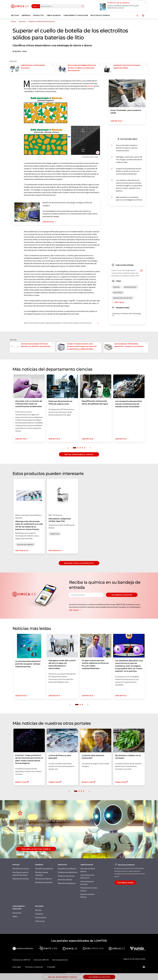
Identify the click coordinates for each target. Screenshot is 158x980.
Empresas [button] (26, 15)
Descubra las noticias (21, 869)
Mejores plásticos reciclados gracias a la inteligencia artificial (129, 198)
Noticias (38, 910)
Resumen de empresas (44, 882)
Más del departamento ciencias (79, 454)
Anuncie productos (65, 880)
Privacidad (51, 967)
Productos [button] (39, 15)
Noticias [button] (15, 15)
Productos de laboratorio (68, 872)
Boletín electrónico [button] (100, 15)
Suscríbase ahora (125, 883)
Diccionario (17, 913)
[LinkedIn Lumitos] (144, 967)
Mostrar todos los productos (79, 563)
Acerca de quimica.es (60, 960)
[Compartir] (137, 16)
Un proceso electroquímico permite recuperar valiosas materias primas (127, 148)
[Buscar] (83, 6)
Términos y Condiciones (34, 967)
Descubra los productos (67, 869)
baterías (90, 86)
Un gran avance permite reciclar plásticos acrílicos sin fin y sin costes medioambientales (129, 171)
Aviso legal (17, 967)
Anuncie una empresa (43, 879)
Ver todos (118, 302)
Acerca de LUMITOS (41, 960)
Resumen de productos (67, 883)
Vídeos (15, 916)
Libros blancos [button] (54, 15)
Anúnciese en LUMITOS (21, 960)
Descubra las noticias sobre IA (36, 849)
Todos (35, 6)
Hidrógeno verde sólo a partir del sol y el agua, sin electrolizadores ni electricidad (129, 160)
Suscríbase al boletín (122, 595)
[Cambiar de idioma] (143, 16)
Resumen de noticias (21, 879)
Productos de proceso (66, 876)
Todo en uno (40, 921)
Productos (39, 914)
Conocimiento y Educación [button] (76, 15)
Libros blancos (41, 917)
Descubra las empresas (44, 869)
